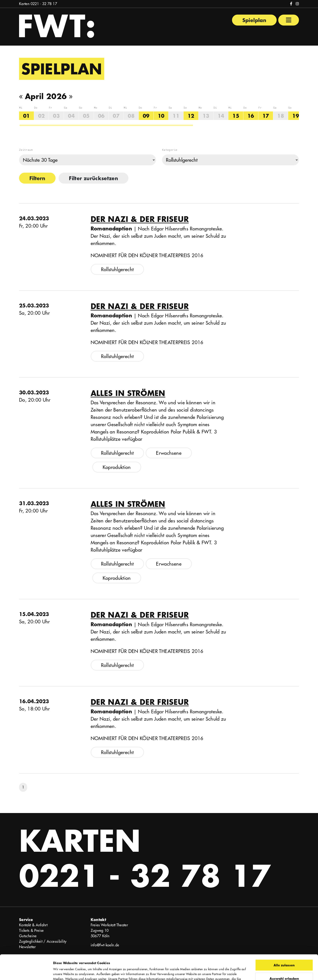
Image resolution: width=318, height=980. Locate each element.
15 (236, 116)
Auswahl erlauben (284, 954)
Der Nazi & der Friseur (140, 219)
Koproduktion (117, 467)
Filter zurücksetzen (93, 178)
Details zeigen (224, 972)
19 (296, 116)
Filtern (37, 178)
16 (251, 116)
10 (161, 116)
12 (191, 116)
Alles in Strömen (128, 393)
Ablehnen (284, 967)
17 (266, 116)
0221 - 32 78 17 (44, 4)
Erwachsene (169, 453)
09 (146, 116)
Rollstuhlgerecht (117, 269)
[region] (159, 116)
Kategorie (170, 150)
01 (26, 116)
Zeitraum (26, 150)
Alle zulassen (284, 940)
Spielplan (254, 20)
